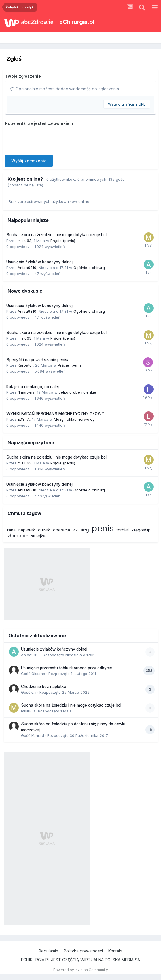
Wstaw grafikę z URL (127, 104)
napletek (27, 530)
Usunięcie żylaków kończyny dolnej (39, 262)
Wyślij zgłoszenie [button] (29, 161)
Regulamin (48, 951)
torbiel (123, 530)
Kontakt (115, 951)
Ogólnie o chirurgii (90, 268)
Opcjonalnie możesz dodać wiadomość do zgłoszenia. (65, 89)
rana (11, 530)
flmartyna (26, 392)
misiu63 (24, 241)
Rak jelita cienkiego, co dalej (33, 387)
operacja (61, 530)
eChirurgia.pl (77, 22)
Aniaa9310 (27, 268)
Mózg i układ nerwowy (74, 419)
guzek (44, 530)
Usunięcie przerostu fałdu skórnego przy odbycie (67, 668)
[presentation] (49, 139)
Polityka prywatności (83, 951)
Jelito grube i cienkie (77, 392)
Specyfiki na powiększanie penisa (38, 360)
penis (103, 528)
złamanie (18, 536)
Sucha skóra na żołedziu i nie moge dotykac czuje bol (56, 235)
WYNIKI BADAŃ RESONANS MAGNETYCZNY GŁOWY (55, 414)
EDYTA (24, 419)
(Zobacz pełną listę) (25, 185)
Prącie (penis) (63, 241)
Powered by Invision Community (81, 970)
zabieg (81, 530)
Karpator (25, 365)
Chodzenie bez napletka (44, 687)
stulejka (38, 536)
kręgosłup (141, 530)
